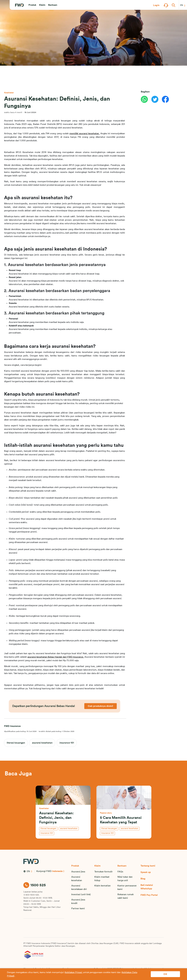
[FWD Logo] (19, 5)
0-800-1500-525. (32, 895)
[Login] (156, 5)
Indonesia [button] (57, 871)
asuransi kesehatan (42, 743)
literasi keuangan (16, 743)
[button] (32, 5)
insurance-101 (67, 743)
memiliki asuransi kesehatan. (84, 134)
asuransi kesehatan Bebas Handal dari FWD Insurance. (56, 657)
